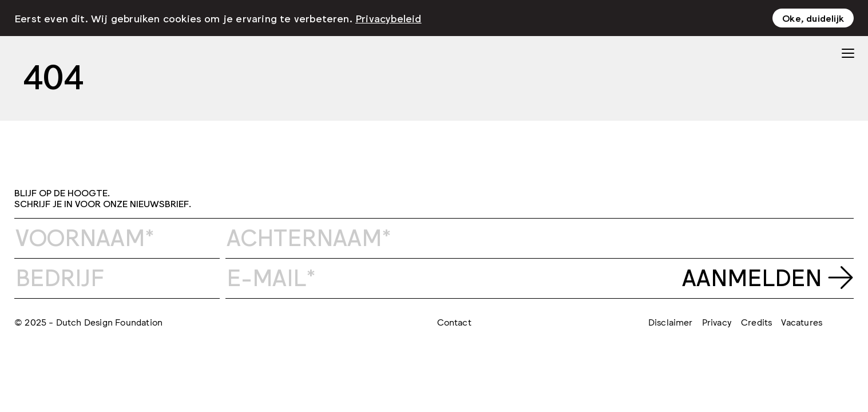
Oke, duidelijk (813, 17)
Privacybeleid (389, 17)
